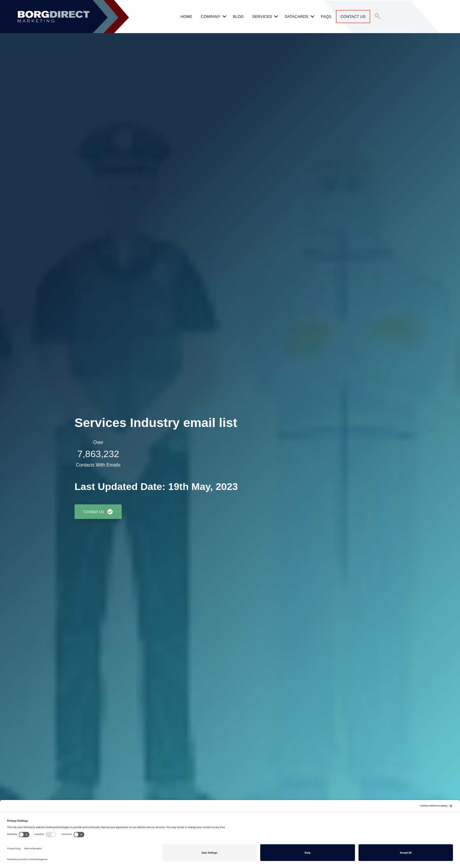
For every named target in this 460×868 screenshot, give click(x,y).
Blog (238, 17)
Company (210, 17)
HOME (186, 17)
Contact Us (353, 17)
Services (262, 17)
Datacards (296, 17)
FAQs (326, 17)
